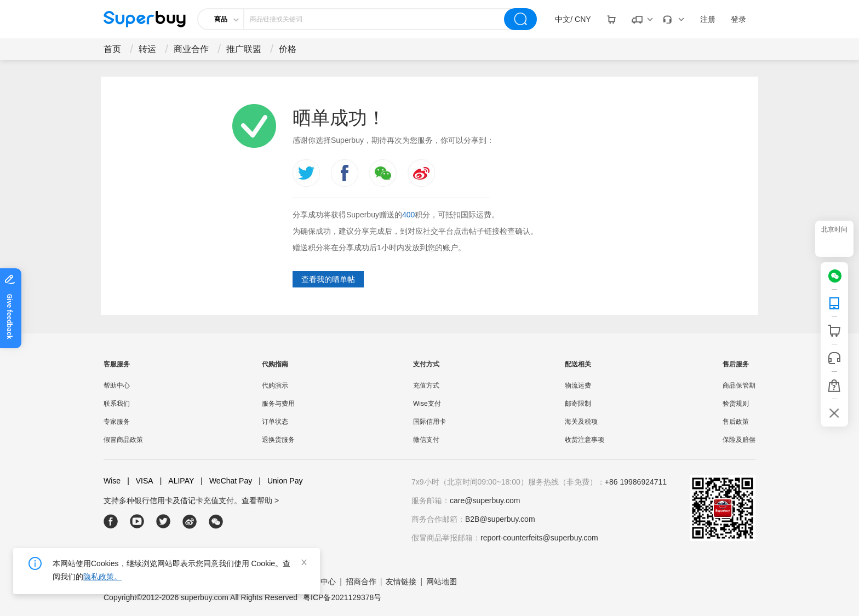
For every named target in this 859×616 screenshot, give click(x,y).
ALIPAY (177, 481)
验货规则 (736, 404)
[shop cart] (834, 331)
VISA (140, 481)
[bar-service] (834, 358)
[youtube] (137, 522)
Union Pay (280, 481)
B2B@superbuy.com (500, 519)
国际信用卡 (429, 422)
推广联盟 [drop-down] (244, 49)
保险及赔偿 (739, 440)
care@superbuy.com (485, 500)
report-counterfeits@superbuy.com (539, 538)
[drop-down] (573, 19)
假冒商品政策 (123, 440)
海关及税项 (581, 422)
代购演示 (275, 385)
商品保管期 (739, 385)
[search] (520, 19)
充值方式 (426, 385)
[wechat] (838, 276)
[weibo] (190, 522)
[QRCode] (834, 303)
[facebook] (111, 522)
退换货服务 (278, 440)
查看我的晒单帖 (328, 279)
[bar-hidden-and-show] (834, 413)
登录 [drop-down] (738, 19)
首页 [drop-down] (112, 49)
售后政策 (736, 422)
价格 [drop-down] (288, 49)
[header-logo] (145, 19)
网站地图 (442, 582)
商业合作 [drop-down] (191, 49)
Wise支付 (427, 404)
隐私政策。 (102, 577)
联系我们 (117, 404)
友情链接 (401, 582)
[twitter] (164, 522)
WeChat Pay (226, 481)
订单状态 (275, 422)
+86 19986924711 (636, 482)
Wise (112, 481)
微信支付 (426, 440)
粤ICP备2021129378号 (342, 597)
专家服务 (117, 422)
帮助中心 (117, 385)
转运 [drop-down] (147, 49)
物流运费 (578, 385)
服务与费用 (278, 404)
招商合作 (361, 582)
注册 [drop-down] (708, 19)
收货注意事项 (585, 440)
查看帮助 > (260, 500)
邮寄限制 (578, 404)
